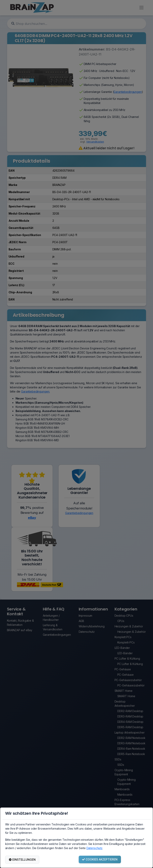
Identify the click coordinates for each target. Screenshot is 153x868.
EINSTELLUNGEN (22, 860)
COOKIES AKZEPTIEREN (100, 859)
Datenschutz (94, 848)
